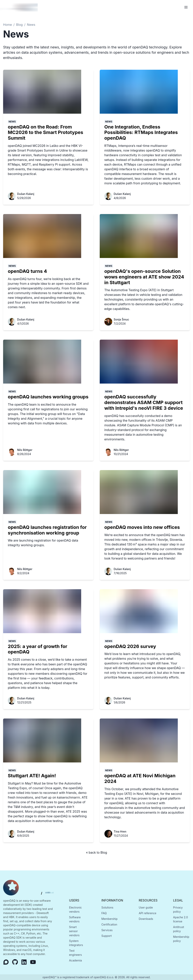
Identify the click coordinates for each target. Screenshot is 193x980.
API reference (148, 913)
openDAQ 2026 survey (130, 646)
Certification (109, 924)
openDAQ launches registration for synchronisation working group (47, 530)
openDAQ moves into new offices (142, 527)
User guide (146, 907)
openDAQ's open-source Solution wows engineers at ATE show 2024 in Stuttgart (144, 277)
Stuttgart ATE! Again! (32, 776)
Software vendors (75, 919)
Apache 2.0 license (181, 919)
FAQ (104, 913)
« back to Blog (96, 852)
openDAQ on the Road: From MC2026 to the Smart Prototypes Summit (45, 133)
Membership (110, 919)
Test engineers (76, 953)
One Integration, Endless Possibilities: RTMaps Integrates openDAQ (141, 133)
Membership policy (181, 939)
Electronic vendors (76, 909)
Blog (20, 25)
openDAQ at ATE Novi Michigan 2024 (140, 778)
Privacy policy (178, 909)
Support (107, 936)
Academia (76, 960)
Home (8, 25)
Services (107, 930)
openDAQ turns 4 (27, 271)
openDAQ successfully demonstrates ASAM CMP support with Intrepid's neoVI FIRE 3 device (144, 402)
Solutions (107, 907)
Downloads (146, 919)
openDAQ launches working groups (48, 397)
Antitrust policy (179, 929)
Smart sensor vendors (74, 931)
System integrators (76, 943)
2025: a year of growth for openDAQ (38, 649)
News (31, 25)
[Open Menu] (186, 7)
